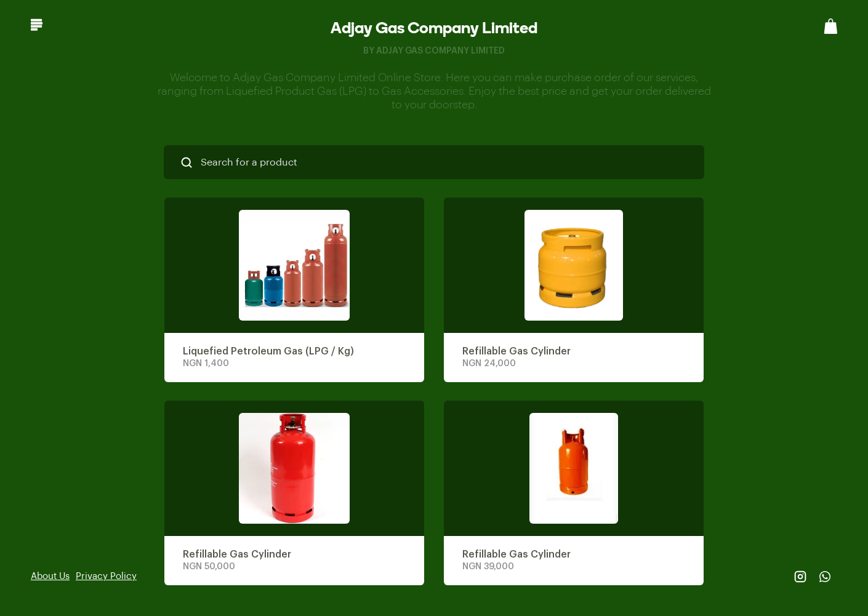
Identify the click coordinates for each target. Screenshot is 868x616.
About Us (50, 576)
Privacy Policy (106, 576)
